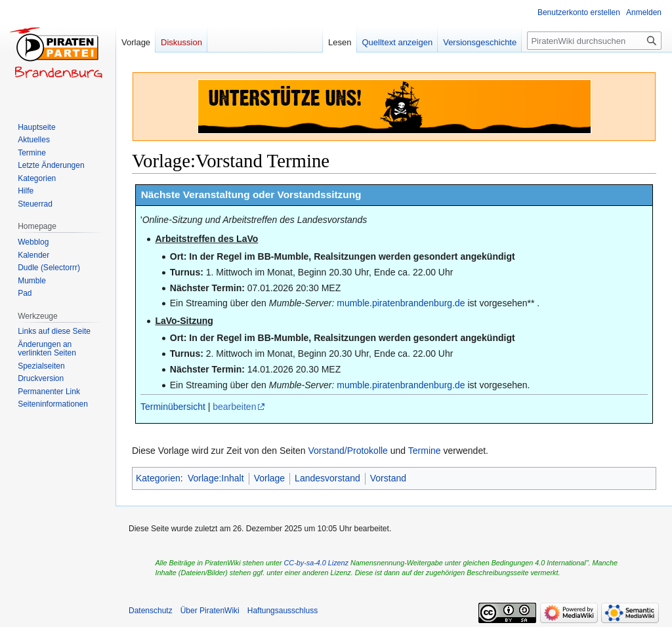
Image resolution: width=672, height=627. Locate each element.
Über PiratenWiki (210, 611)
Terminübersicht (173, 407)
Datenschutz (151, 611)
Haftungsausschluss (283, 611)
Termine (425, 451)
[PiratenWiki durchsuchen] (594, 41)
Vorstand (388, 478)
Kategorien (158, 478)
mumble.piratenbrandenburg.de (401, 303)
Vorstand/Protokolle (347, 451)
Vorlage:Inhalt (216, 478)
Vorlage (269, 478)
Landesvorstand (327, 478)
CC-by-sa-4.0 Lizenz (316, 563)
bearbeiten (234, 407)
